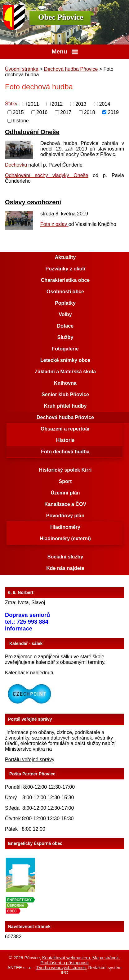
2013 (81, 104)
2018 (90, 112)
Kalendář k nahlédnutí (29, 673)
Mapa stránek (106, 958)
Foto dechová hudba (65, 452)
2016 (42, 112)
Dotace (65, 326)
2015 (18, 112)
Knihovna (65, 383)
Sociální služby (65, 557)
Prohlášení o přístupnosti (65, 963)
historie (21, 120)
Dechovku (17, 165)
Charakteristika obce (65, 280)
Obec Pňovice (61, 17)
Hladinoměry (65, 527)
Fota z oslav (54, 224)
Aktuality (65, 257)
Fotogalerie (65, 349)
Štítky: (12, 104)
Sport (65, 481)
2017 (66, 112)
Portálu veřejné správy (30, 759)
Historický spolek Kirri (65, 470)
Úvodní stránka (22, 69)
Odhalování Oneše (32, 132)
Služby (65, 337)
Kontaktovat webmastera (66, 958)
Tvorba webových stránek (61, 968)
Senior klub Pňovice (65, 395)
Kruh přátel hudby (65, 406)
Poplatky (65, 303)
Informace (19, 628)
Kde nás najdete (65, 568)
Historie (65, 440)
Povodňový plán (65, 516)
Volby (65, 314)
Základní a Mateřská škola (65, 372)
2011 (33, 104)
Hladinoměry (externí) (65, 539)
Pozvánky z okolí (65, 269)
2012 (57, 104)
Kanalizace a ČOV (65, 504)
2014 (105, 104)
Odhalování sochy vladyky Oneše (47, 175)
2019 (113, 112)
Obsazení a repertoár (65, 429)
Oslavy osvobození (33, 202)
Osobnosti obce (65, 292)
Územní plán (65, 493)
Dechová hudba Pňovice (71, 69)
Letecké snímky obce (65, 360)
